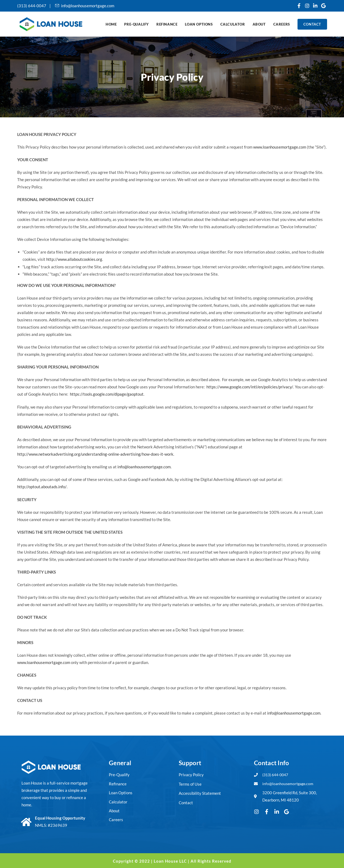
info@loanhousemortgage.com (144, 466)
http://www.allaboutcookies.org (74, 259)
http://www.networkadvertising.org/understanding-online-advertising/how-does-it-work (95, 454)
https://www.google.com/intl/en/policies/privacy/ (250, 386)
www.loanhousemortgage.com (280, 147)
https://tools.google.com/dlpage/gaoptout (107, 394)
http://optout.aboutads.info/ (42, 486)
